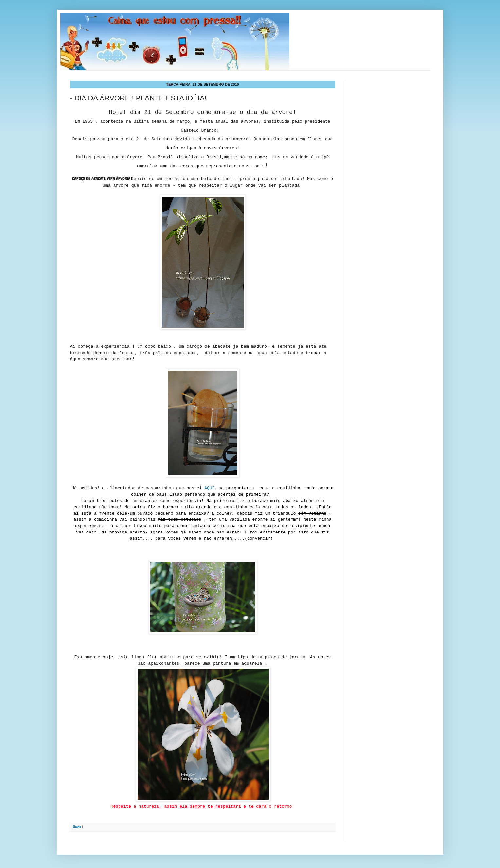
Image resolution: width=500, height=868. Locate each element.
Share (77, 827)
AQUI (209, 488)
